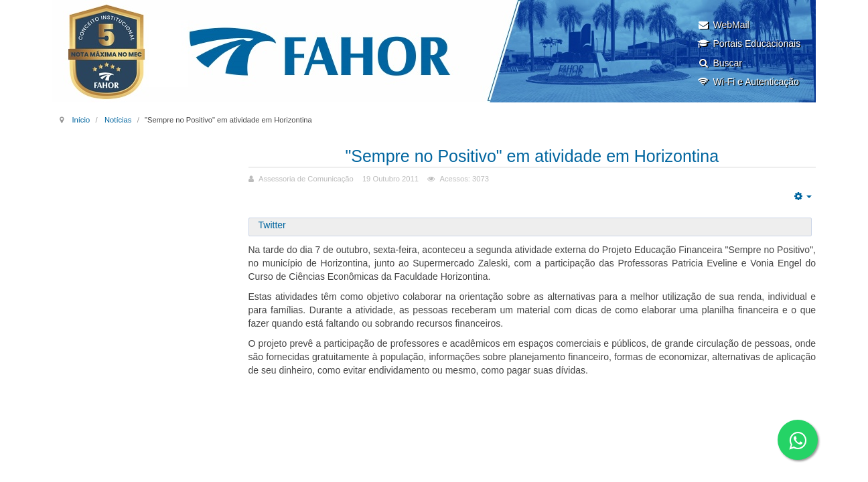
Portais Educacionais (749, 44)
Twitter (272, 225)
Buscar (720, 63)
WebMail (723, 25)
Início (81, 120)
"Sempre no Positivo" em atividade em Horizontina (532, 156)
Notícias (118, 120)
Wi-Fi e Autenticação (748, 82)
